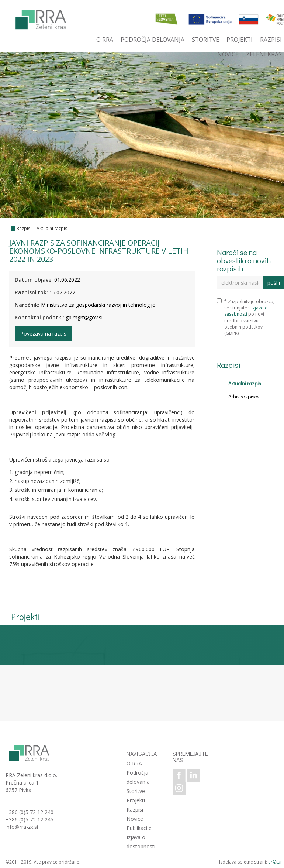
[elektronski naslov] (240, 283)
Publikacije (139, 828)
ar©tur (275, 862)
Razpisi (24, 228)
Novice (135, 819)
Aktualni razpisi (53, 228)
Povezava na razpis (43, 334)
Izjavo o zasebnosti (246, 311)
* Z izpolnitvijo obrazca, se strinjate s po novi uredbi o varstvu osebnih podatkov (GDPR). (246, 317)
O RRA (134, 763)
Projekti (136, 800)
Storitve (136, 791)
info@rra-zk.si (22, 827)
